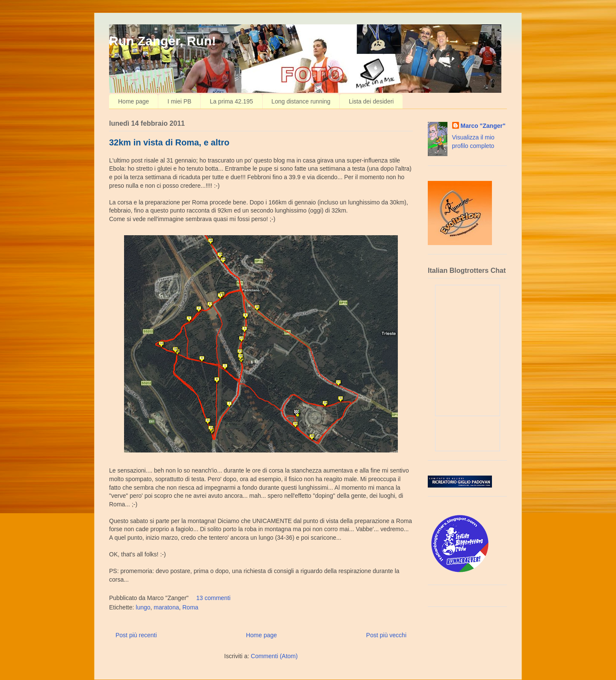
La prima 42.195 (231, 101)
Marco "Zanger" (483, 126)
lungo (143, 607)
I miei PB (179, 101)
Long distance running (301, 101)
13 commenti (213, 598)
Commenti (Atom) (274, 656)
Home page (133, 101)
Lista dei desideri (371, 101)
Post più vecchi (386, 635)
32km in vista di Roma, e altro (169, 142)
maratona (166, 607)
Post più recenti (136, 635)
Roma (190, 607)
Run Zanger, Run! (163, 41)
